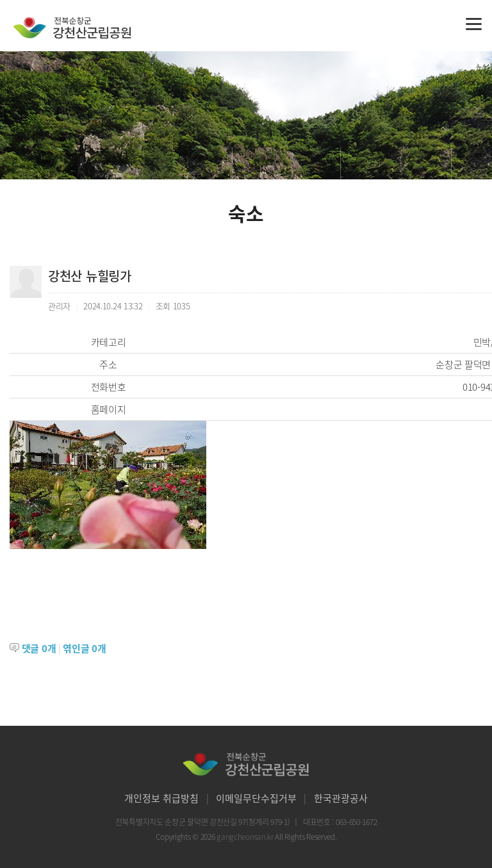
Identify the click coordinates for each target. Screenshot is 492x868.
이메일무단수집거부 (256, 798)
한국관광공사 (341, 798)
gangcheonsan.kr (246, 837)
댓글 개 (39, 648)
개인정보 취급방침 (161, 798)
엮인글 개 (84, 648)
